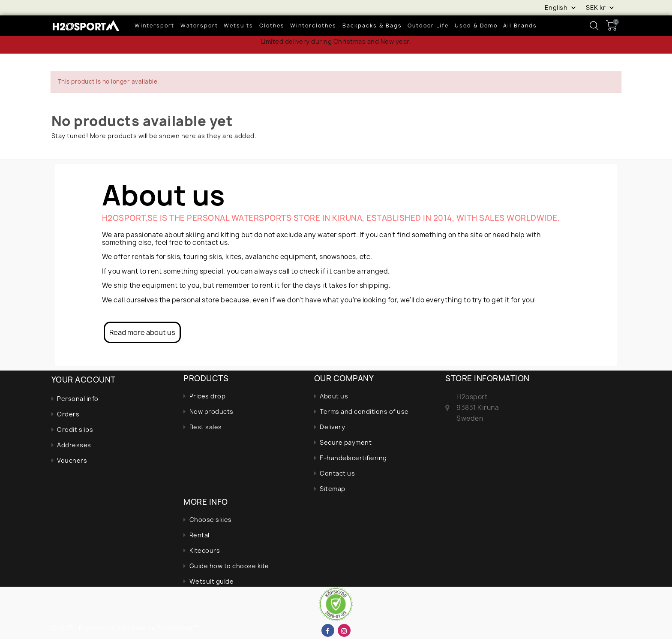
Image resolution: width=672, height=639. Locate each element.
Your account (84, 380)
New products (211, 411)
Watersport (199, 26)
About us (334, 396)
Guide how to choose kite (229, 566)
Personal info (78, 399)
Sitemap (333, 489)
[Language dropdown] (561, 7)
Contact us (337, 473)
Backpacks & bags (372, 26)
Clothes (272, 26)
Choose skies (211, 520)
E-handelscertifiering (353, 458)
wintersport (154, 26)
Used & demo (476, 26)
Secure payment (346, 442)
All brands (520, 26)
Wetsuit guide (212, 581)
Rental (199, 535)
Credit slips (75, 430)
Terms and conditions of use (364, 411)
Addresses (74, 445)
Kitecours (205, 550)
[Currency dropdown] (601, 7)
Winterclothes (313, 26)
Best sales (206, 427)
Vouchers (72, 460)
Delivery (332, 427)
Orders (68, 414)
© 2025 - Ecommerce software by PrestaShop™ (126, 628)
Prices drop (208, 396)
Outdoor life (428, 26)
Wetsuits (238, 26)
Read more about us (142, 332)
